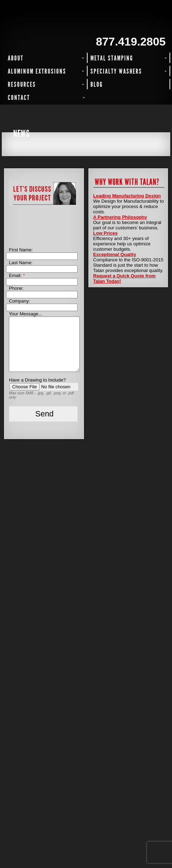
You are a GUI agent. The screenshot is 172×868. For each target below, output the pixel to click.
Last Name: (21, 263)
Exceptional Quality (115, 254)
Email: (17, 275)
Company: (19, 301)
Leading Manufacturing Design (127, 196)
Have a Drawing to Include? (37, 380)
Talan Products (43, 20)
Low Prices (106, 233)
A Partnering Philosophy (120, 217)
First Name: (21, 250)
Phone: (16, 288)
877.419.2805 (131, 42)
